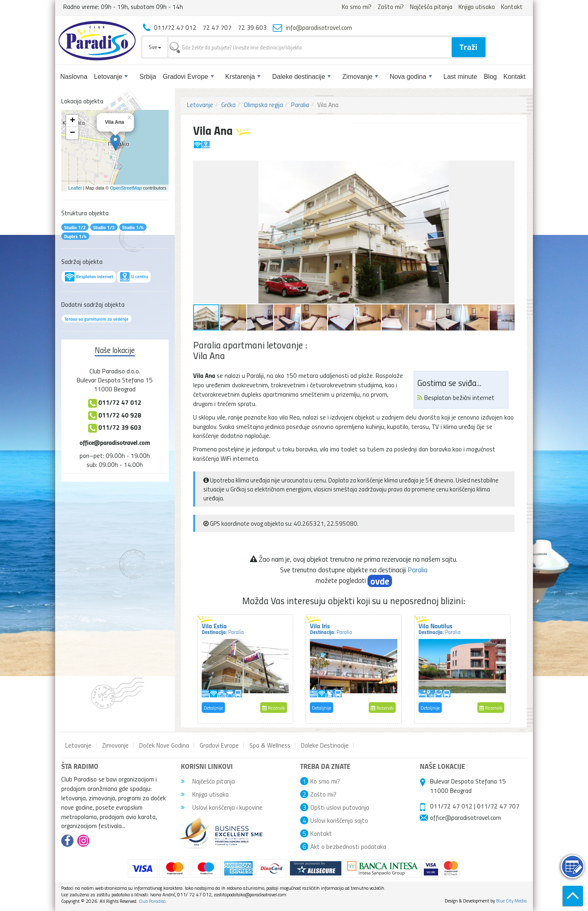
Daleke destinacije (301, 77)
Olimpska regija (263, 105)
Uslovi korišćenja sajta (339, 820)
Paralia (300, 105)
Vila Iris (331, 628)
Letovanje (111, 77)
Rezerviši (274, 708)
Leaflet (75, 188)
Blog (490, 77)
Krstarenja (243, 77)
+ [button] (72, 121)
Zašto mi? (391, 7)
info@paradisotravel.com (319, 27)
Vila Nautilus (440, 628)
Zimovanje (360, 77)
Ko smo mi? (357, 7)
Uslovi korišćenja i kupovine (222, 807)
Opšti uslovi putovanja (340, 807)
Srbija (148, 77)
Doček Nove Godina (164, 745)
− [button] (72, 133)
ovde (380, 581)
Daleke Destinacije (325, 745)
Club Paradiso (152, 901)
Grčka (228, 105)
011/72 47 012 (451, 806)
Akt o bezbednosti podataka (348, 846)
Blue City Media (511, 901)
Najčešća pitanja (431, 7)
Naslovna (74, 77)
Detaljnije (213, 708)
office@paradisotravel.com (115, 442)
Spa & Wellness (270, 745)
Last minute (460, 77)
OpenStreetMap (126, 188)
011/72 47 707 (498, 806)
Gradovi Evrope (188, 77)
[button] (507, 168)
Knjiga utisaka (477, 7)
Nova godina (411, 77)
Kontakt (512, 7)
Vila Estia (223, 628)
